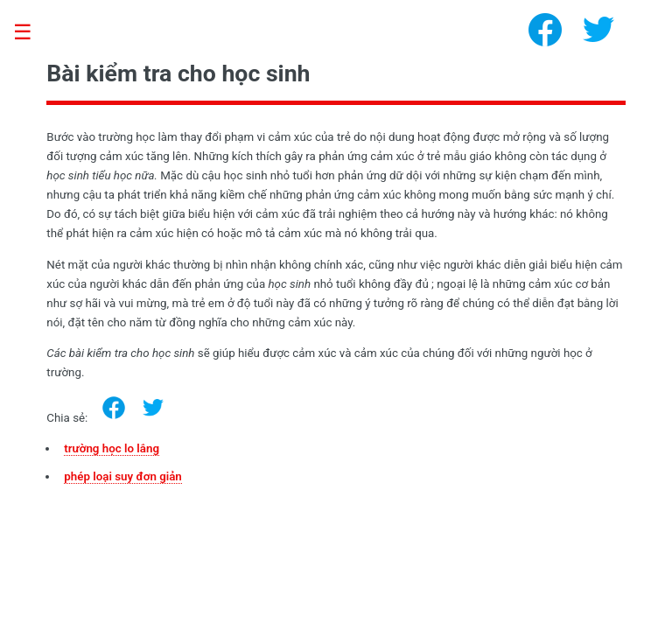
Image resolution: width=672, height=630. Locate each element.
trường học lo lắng (112, 448)
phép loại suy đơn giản (123, 476)
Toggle (31, 33)
